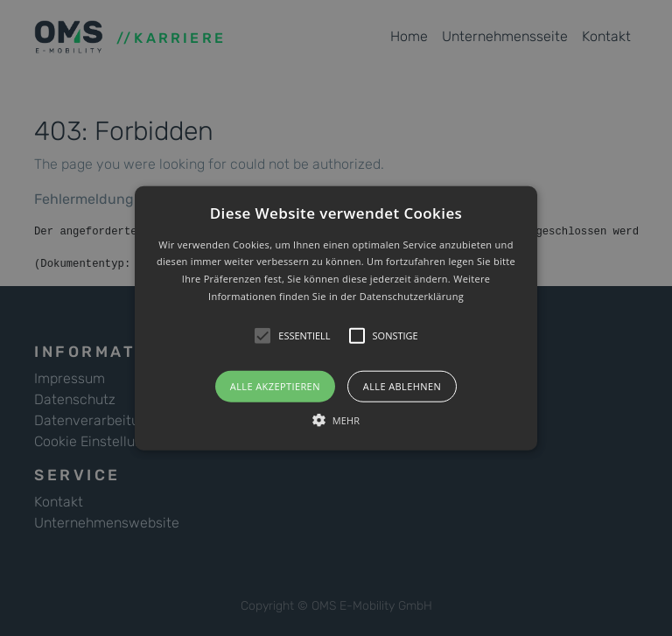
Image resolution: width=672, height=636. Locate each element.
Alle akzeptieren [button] (275, 385)
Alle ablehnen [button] (402, 385)
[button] (336, 318)
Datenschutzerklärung (412, 296)
